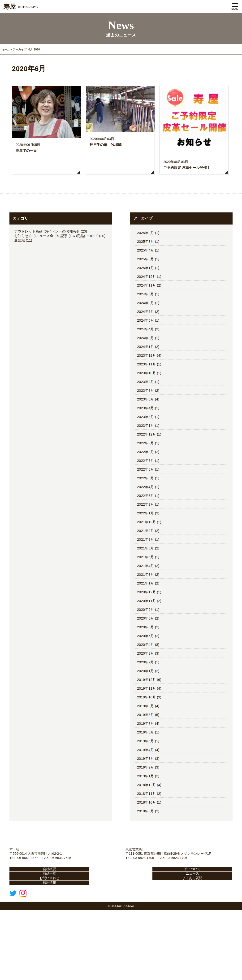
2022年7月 (146, 510)
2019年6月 (146, 782)
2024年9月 (146, 344)
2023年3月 (146, 466)
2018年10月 (147, 852)
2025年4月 (146, 300)
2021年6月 (146, 598)
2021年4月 (146, 615)
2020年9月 (146, 659)
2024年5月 (146, 370)
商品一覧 (195, 923)
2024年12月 (147, 326)
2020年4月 (146, 694)
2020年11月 (147, 650)
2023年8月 (146, 440)
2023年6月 (146, 449)
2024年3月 (146, 387)
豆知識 (19, 290)
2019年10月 (147, 747)
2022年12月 (147, 484)
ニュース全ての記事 (52, 285)
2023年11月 (147, 414)
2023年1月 (146, 475)
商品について (87, 285)
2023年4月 (146, 457)
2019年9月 (146, 755)
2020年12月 (147, 641)
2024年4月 (146, 379)
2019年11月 (147, 738)
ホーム (7, 99)
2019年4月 (146, 799)
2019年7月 (146, 773)
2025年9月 (146, 282)
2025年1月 (146, 317)
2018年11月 (147, 843)
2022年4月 (146, 536)
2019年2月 (146, 817)
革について (121, 923)
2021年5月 (146, 606)
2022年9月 (146, 492)
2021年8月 (146, 589)
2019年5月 (146, 790)
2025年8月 (146, 291)
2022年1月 (146, 563)
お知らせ (21, 285)
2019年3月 (146, 808)
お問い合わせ (121, 936)
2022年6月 (146, 519)
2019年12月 (147, 729)
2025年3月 (146, 308)
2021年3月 (146, 624)
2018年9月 (146, 861)
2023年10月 (147, 422)
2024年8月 (146, 352)
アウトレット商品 (28, 281)
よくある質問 (195, 936)
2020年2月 (146, 712)
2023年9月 (146, 431)
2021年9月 (146, 580)
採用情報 (47, 949)
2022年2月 (146, 554)
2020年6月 (146, 677)
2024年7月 (146, 361)
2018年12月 (147, 834)
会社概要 (47, 923)
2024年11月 (147, 335)
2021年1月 (146, 633)
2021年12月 (147, 571)
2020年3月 (146, 703)
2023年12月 (147, 405)
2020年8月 (146, 668)
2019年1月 (146, 825)
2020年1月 (146, 720)
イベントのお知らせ (64, 281)
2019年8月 (146, 764)
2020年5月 (146, 685)
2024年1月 (146, 396)
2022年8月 (146, 501)
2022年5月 (146, 528)
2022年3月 (146, 545)
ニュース (47, 936)
